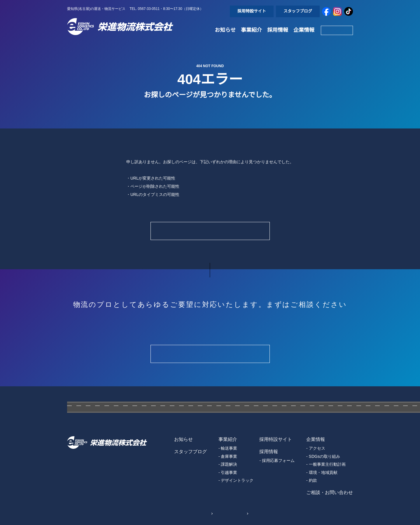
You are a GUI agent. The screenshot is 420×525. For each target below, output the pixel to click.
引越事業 (229, 472)
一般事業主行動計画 (327, 464)
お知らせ (225, 30)
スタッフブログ (298, 11)
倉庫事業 (229, 456)
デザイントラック (237, 480)
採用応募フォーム (278, 460)
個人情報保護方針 (188, 513)
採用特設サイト (252, 11)
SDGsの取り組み (324, 456)
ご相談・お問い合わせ (330, 493)
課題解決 (229, 464)
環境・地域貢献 (323, 472)
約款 (313, 480)
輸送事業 (229, 448)
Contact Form (210, 354)
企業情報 (304, 30)
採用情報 (278, 30)
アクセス (317, 448)
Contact (337, 30)
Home (210, 231)
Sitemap (235, 513)
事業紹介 (251, 30)
